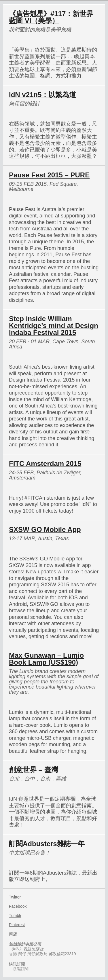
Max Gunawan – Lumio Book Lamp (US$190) (46, 659)
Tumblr (15, 915)
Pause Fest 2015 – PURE (49, 175)
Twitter (15, 897)
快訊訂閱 (17, 964)
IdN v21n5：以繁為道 (42, 95)
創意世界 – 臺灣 (34, 770)
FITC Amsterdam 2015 (45, 464)
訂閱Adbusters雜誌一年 (47, 844)
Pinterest (17, 925)
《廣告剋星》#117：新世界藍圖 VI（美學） (51, 17)
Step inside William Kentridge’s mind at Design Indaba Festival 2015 (54, 326)
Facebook (18, 906)
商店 (13, 934)
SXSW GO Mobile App (45, 529)
